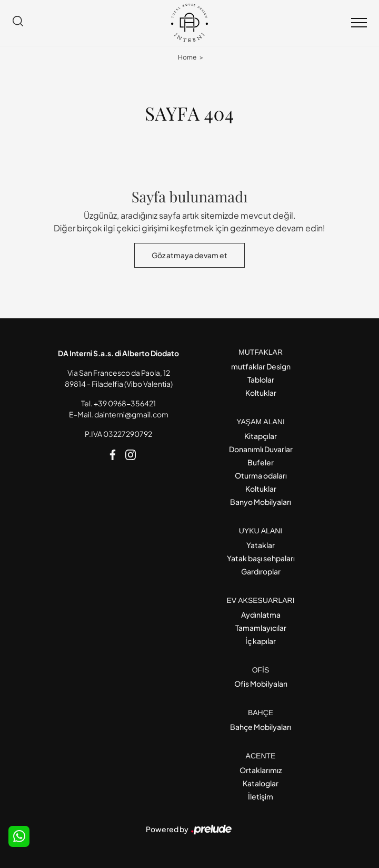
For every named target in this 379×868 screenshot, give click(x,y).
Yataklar (261, 545)
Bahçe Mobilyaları (261, 727)
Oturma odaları (261, 475)
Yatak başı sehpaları (261, 558)
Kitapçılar (261, 436)
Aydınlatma (261, 615)
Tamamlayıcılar (261, 628)
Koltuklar (261, 393)
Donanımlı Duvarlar (261, 449)
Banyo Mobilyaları (261, 502)
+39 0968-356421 (125, 403)
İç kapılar (261, 641)
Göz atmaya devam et (189, 255)
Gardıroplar (261, 571)
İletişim (261, 796)
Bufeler (261, 462)
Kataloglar (261, 783)
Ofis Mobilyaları (261, 684)
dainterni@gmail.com (131, 414)
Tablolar (261, 379)
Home (187, 57)
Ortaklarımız (261, 770)
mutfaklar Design (261, 366)
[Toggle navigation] (359, 23)
